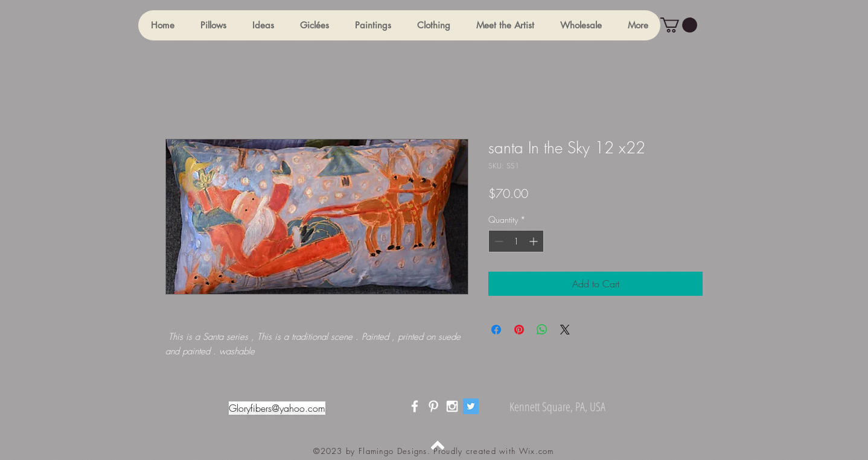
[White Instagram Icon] (452, 406)
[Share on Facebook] (496, 330)
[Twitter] (471, 406)
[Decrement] (498, 241)
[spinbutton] (516, 241)
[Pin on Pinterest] (519, 330)
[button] (213, 25)
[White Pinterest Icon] (433, 406)
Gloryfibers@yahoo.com (277, 408)
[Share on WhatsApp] (542, 330)
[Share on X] (565, 330)
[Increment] (535, 241)
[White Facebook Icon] (415, 406)
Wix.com (537, 451)
